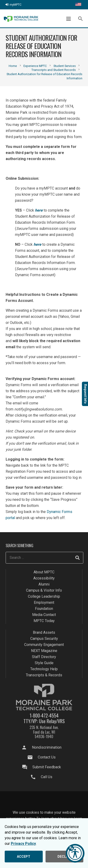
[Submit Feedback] (27, 767)
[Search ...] (44, 558)
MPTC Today (44, 621)
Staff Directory (44, 657)
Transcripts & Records (44, 675)
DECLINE (64, 857)
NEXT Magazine (44, 651)
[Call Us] (35, 777)
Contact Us (47, 757)
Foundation (44, 609)
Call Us (47, 777)
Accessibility (44, 578)
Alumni (44, 584)
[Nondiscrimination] (26, 747)
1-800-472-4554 (44, 715)
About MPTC (44, 572)
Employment (44, 602)
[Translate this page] (78, 5)
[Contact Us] (32, 757)
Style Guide (44, 663)
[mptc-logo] (21, 19)
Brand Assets (44, 632)
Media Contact (44, 615)
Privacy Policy (23, 844)
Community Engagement (44, 645)
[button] (69, 19)
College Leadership (44, 596)
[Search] (77, 558)
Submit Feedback (47, 767)
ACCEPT (24, 857)
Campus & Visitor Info (44, 590)
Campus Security (44, 639)
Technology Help (44, 669)
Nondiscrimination (47, 747)
